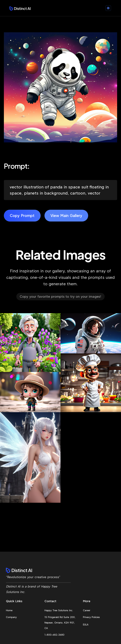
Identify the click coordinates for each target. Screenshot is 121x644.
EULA (86, 624)
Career (87, 610)
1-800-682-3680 (54, 635)
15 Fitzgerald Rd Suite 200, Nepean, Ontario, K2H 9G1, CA (60, 623)
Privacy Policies (91, 617)
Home (9, 610)
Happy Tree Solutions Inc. (59, 610)
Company (11, 617)
